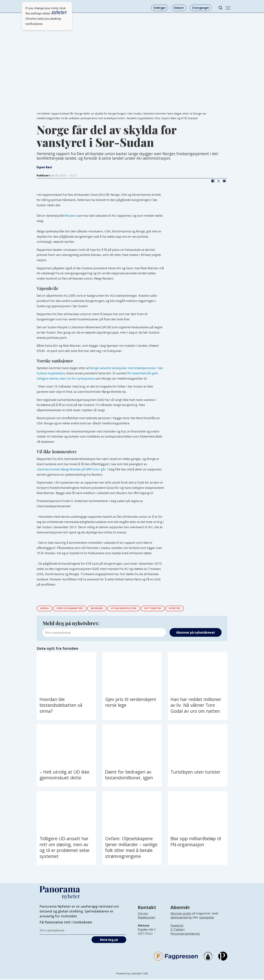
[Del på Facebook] (213, 181)
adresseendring (181, 918)
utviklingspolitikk (137, 609)
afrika (46, 609)
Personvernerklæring (185, 935)
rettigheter (170, 609)
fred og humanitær (75, 609)
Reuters (71, 216)
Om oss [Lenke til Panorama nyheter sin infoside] (143, 914)
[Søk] (220, 8)
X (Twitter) (178, 931)
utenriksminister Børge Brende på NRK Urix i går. (72, 469)
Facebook (177, 927)
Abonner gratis (181, 914)
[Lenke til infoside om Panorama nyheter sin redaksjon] (147, 921)
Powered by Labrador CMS (132, 974)
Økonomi (106, 609)
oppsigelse (207, 918)
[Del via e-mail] (224, 181)
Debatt (179, 8)
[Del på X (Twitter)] (218, 181)
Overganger (201, 8)
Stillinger (160, 8)
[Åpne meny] (228, 8)
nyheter (195, 609)
